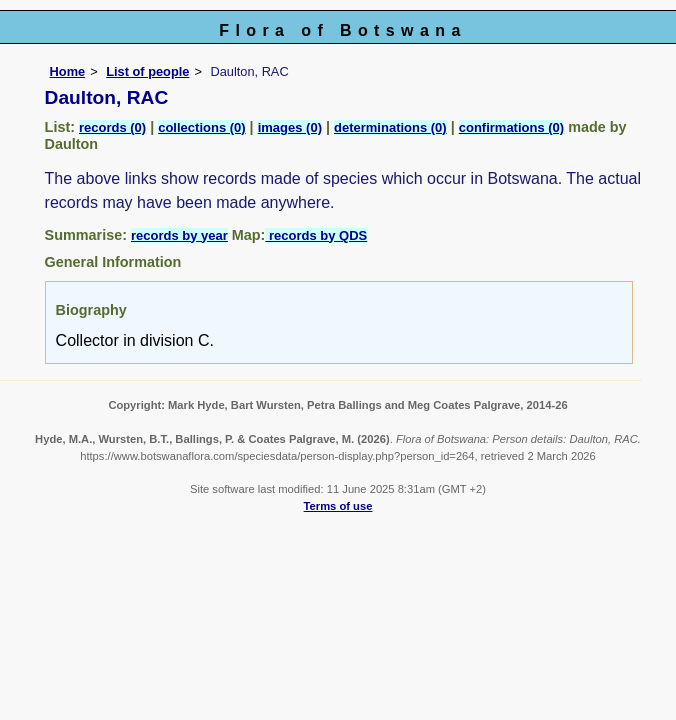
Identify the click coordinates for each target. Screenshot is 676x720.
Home (68, 71)
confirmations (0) (511, 127)
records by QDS (316, 235)
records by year (179, 235)
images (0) (290, 127)
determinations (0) (390, 127)
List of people (147, 71)
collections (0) (201, 127)
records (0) (112, 127)
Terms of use (338, 506)
